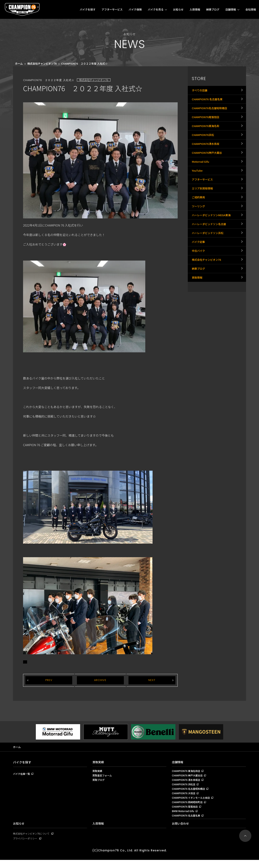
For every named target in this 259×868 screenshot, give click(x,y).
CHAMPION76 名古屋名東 (208, 103)
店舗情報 (231, 9)
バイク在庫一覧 (22, 775)
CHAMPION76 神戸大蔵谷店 (188, 777)
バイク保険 (135, 9)
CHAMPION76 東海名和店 (187, 772)
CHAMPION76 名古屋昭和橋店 (190, 792)
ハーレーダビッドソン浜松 (209, 270)
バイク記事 (199, 281)
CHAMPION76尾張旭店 (207, 125)
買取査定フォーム (103, 777)
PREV (49, 680)
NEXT (152, 680)
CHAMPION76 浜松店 (184, 787)
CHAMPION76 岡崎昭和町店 (188, 807)
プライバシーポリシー (26, 846)
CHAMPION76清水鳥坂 (207, 158)
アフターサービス (112, 9)
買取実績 (99, 763)
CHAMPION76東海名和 (207, 136)
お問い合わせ (181, 831)
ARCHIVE (100, 680)
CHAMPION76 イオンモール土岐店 (192, 802)
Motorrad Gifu (201, 181)
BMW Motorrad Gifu (184, 818)
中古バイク (199, 292)
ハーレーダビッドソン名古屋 (210, 259)
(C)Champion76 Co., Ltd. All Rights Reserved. (129, 858)
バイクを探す (88, 9)
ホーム (19, 64)
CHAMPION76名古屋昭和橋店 (211, 114)
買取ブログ (99, 782)
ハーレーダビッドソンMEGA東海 (213, 247)
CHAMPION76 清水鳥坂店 (187, 782)
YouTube (198, 192)
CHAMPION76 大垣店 (184, 797)
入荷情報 (195, 9)
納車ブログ (213, 9)
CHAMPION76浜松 (204, 147)
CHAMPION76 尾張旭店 (186, 812)
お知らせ (178, 9)
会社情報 (251, 9)
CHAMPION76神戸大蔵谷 (208, 169)
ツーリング (199, 236)
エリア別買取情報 (203, 214)
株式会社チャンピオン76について (33, 841)
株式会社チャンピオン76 (42, 64)
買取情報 (197, 325)
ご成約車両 (199, 225)
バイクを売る (156, 9)
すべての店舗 (200, 91)
